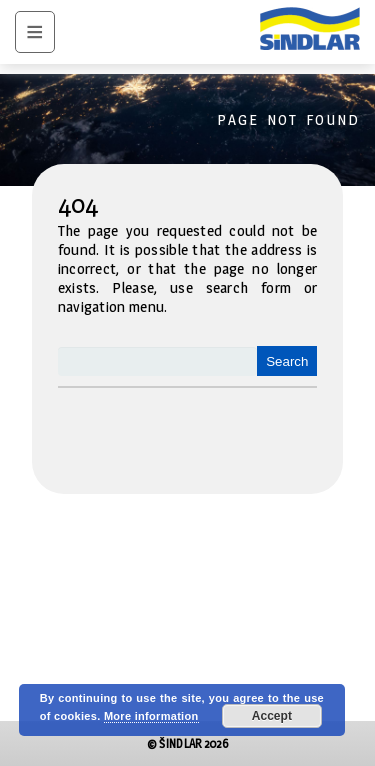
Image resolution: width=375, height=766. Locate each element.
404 (78, 204)
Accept (272, 716)
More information (151, 716)
